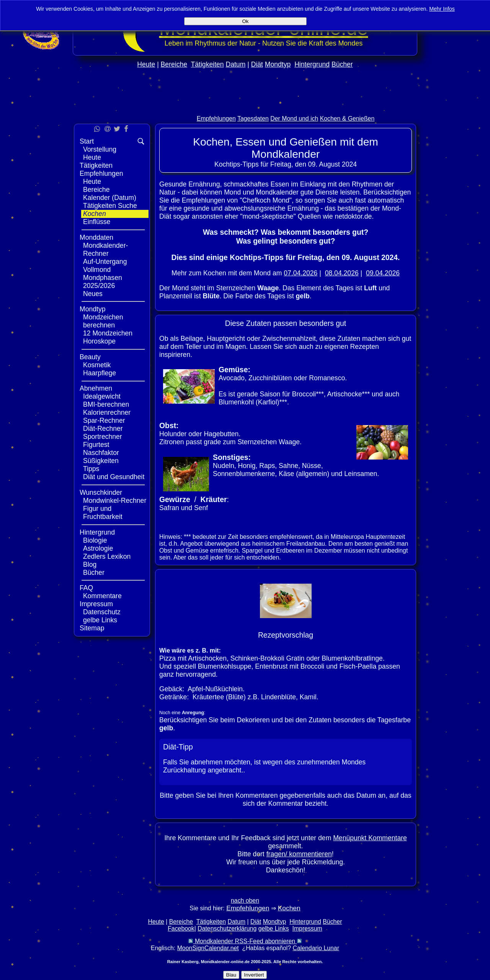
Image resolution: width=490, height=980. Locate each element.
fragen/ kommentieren (299, 854)
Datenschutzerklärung (227, 928)
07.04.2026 (301, 273)
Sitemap (92, 628)
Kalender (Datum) (110, 198)
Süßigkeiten (101, 461)
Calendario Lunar (316, 948)
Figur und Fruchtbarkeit (103, 513)
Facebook (181, 928)
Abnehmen (96, 388)
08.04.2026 (342, 273)
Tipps (91, 469)
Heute (146, 64)
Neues (93, 294)
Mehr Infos (442, 9)
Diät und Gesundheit (114, 477)
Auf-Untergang (105, 262)
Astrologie (98, 548)
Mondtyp (278, 64)
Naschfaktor (101, 453)
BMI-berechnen (106, 404)
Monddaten (96, 237)
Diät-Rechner (103, 429)
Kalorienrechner (107, 412)
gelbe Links (100, 620)
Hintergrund (312, 64)
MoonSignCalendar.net (208, 948)
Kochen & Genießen (347, 119)
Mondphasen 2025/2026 (103, 282)
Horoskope (99, 341)
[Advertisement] (245, 108)
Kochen (95, 214)
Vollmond (97, 270)
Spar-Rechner (104, 420)
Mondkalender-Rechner (105, 249)
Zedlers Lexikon (107, 556)
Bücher (342, 64)
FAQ (86, 588)
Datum (235, 64)
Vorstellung (100, 149)
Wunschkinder (101, 492)
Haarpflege (100, 373)
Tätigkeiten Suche (110, 206)
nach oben (245, 901)
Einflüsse (97, 222)
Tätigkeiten (207, 64)
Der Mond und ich (294, 119)
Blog (90, 564)
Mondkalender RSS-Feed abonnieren (245, 941)
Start (87, 141)
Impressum (96, 604)
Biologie (95, 540)
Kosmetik (97, 365)
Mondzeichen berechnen (103, 321)
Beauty (90, 357)
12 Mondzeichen (108, 333)
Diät (257, 64)
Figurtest (96, 445)
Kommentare (102, 596)
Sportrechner (103, 437)
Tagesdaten (253, 119)
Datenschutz (102, 612)
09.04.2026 (383, 273)
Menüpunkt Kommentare (370, 838)
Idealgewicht (102, 396)
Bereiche (174, 64)
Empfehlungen (216, 119)
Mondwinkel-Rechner (115, 501)
